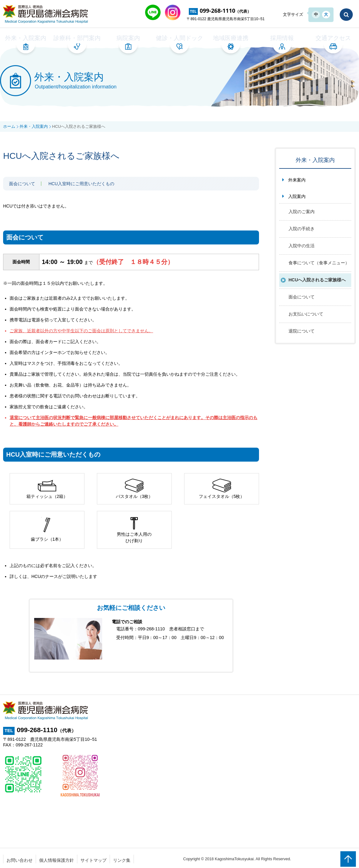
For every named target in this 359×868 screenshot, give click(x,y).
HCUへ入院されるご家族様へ (317, 278)
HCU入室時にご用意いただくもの (81, 182)
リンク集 (122, 858)
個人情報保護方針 (57, 858)
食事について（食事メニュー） (319, 261)
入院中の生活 (302, 244)
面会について (22, 182)
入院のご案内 (302, 210)
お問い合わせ (20, 858)
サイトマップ (93, 858)
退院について (302, 329)
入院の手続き (302, 227)
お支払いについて (306, 312)
